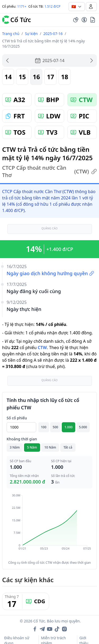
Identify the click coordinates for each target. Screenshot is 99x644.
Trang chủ (11, 34)
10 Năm (50, 447)
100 (44, 427)
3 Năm (15, 447)
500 (56, 427)
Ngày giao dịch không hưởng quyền (50, 273)
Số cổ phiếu (17, 418)
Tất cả (68, 447)
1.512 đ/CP (53, 6)
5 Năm (32, 447)
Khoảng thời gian (22, 439)
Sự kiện (31, 34)
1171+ (22, 6)
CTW (42, 348)
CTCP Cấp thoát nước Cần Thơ (49, 171)
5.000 (83, 427)
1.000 (69, 427)
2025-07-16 (53, 34)
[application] (49, 526)
